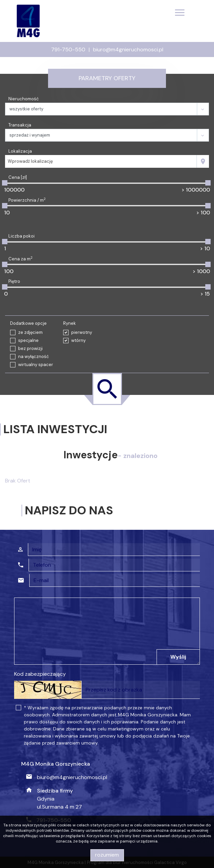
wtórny (78, 340)
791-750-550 (68, 49)
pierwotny (82, 332)
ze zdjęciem (30, 332)
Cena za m (20, 259)
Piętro (14, 281)
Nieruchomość (24, 99)
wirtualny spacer (36, 365)
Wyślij (178, 657)
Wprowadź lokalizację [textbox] (30, 161)
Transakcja (20, 125)
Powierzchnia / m (27, 200)
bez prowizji (30, 348)
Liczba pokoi (22, 236)
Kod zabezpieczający (40, 674)
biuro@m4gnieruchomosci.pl (128, 49)
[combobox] (101, 161)
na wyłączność (33, 356)
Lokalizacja (20, 151)
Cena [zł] (18, 177)
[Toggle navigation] (180, 14)
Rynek (70, 323)
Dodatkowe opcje (28, 323)
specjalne (28, 340)
